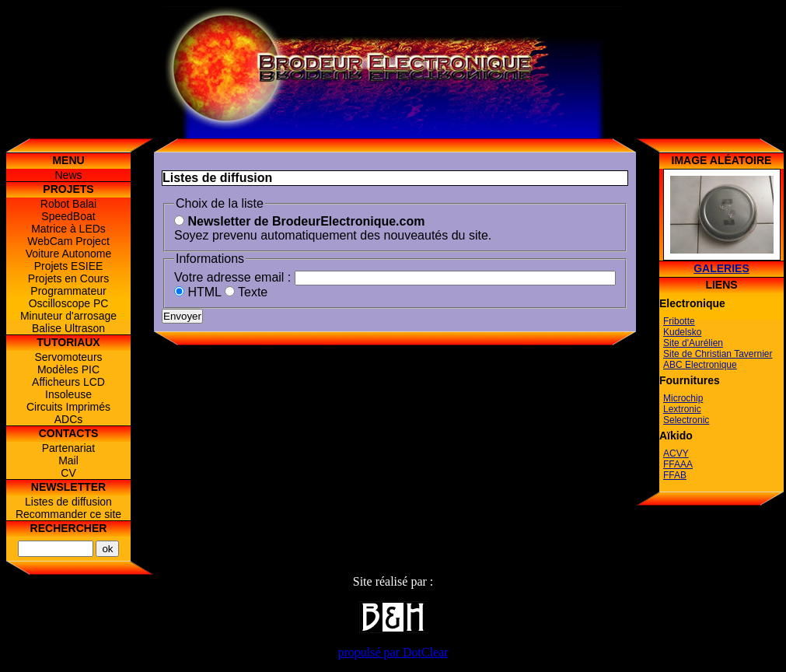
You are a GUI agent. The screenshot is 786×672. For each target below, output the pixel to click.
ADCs (69, 419)
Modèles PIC (68, 369)
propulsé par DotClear (393, 652)
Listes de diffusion (68, 502)
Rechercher (69, 528)
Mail (68, 460)
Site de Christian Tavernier (718, 354)
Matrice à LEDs (68, 229)
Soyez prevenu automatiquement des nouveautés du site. (333, 228)
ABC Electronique (700, 365)
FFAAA (678, 464)
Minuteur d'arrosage (68, 316)
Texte (246, 292)
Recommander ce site (68, 514)
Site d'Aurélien (693, 343)
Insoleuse (68, 394)
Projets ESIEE (69, 266)
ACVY (676, 453)
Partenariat (68, 448)
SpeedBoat (68, 216)
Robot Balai (68, 204)
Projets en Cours (68, 278)
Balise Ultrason (68, 328)
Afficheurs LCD (68, 382)
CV (68, 473)
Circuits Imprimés (68, 407)
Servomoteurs (68, 357)
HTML (197, 292)
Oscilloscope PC (69, 303)
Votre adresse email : (232, 277)
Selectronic (686, 420)
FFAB (675, 475)
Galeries (721, 268)
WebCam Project (68, 241)
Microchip (683, 398)
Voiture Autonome (69, 254)
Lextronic (682, 409)
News (68, 175)
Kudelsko (682, 332)
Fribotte (679, 321)
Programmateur (68, 291)
